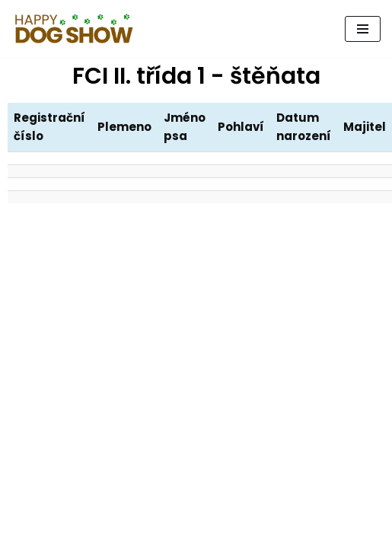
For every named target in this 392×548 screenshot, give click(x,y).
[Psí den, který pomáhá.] (75, 29)
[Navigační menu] (363, 29)
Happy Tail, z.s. (196, 532)
